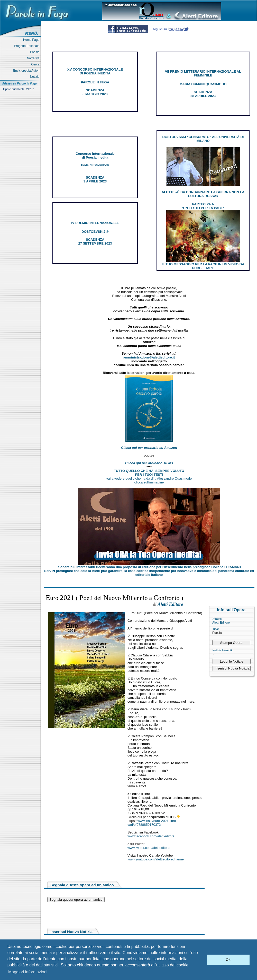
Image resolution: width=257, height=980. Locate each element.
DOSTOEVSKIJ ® (95, 232)
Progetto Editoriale (28, 46)
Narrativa (34, 58)
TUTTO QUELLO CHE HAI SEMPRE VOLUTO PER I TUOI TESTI (149, 473)
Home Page (32, 40)
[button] (201, 960)
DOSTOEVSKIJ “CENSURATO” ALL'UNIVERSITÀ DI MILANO (203, 139)
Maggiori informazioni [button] (28, 972)
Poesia (36, 52)
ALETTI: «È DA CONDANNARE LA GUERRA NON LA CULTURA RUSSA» (203, 194)
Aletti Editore (221, 623)
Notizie (36, 77)
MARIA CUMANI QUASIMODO (203, 84)
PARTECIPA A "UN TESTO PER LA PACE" (203, 206)
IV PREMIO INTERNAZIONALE (95, 223)
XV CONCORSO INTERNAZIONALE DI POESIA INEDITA (95, 71)
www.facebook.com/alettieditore (151, 836)
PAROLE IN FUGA (95, 82)
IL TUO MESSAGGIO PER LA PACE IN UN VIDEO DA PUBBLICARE (203, 266)
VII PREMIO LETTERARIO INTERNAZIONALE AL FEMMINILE (203, 73)
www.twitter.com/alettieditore (149, 848)
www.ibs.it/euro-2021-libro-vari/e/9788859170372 (152, 823)
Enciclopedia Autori (27, 71)
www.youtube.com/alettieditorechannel (156, 859)
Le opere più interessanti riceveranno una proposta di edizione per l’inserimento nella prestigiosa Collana (149, 567)
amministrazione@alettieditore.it (149, 357)
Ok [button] (228, 960)
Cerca (36, 64)
